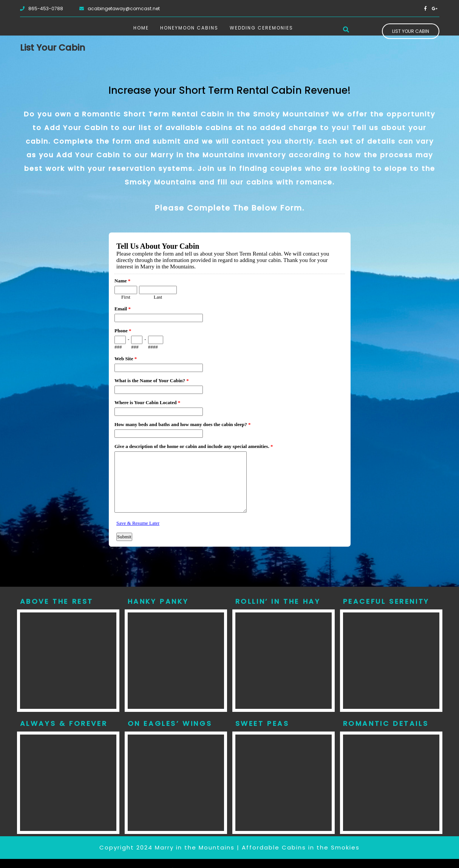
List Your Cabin (411, 31)
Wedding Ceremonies (261, 28)
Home (141, 28)
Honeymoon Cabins (189, 28)
